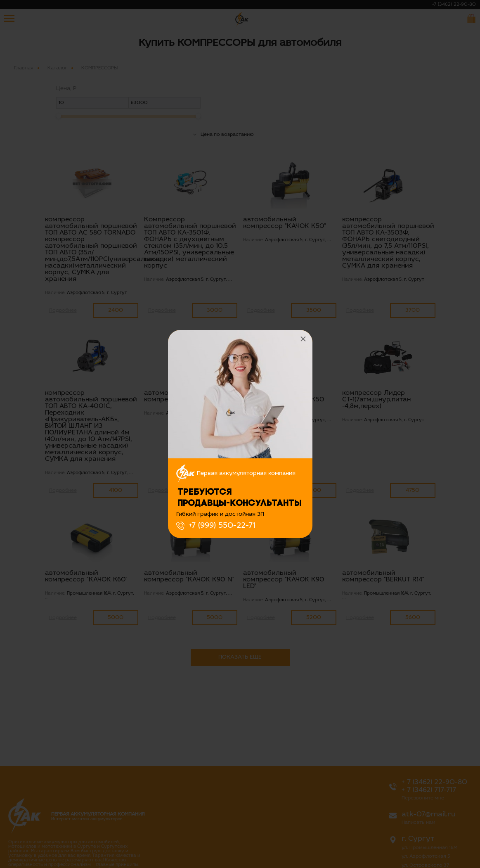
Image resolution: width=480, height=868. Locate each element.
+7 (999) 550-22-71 (222, 526)
